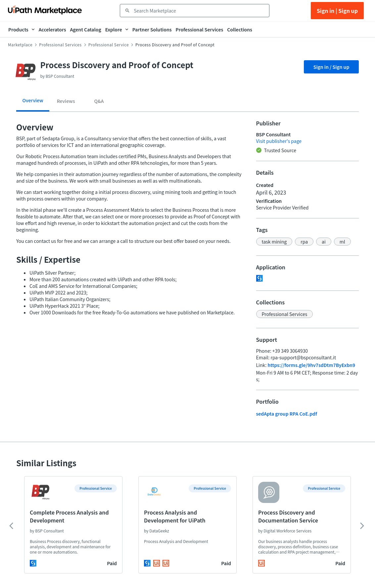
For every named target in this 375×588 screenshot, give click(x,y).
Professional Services (60, 45)
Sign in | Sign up (337, 11)
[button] (274, 242)
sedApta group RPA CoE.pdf (287, 414)
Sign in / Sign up (331, 67)
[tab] (33, 103)
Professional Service (109, 45)
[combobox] (199, 11)
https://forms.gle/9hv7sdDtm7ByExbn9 (311, 365)
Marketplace (20, 45)
